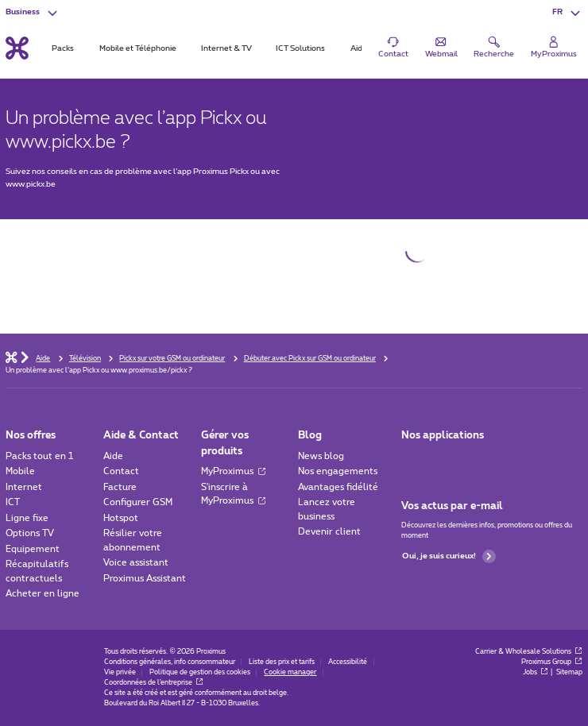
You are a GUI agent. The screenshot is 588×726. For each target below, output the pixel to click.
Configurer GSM (138, 502)
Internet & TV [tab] (226, 48)
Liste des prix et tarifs (282, 662)
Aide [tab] (359, 48)
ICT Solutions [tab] (300, 48)
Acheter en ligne (43, 594)
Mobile (20, 471)
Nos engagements (338, 471)
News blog (321, 456)
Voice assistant (136, 563)
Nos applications (443, 436)
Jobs (536, 672)
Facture (120, 487)
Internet (24, 487)
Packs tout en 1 (39, 456)
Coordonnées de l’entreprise (154, 683)
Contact (121, 471)
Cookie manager (290, 672)
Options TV (30, 533)
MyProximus (234, 471)
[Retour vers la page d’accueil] (17, 48)
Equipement (33, 549)
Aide (113, 456)
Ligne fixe (27, 518)
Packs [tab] (63, 48)
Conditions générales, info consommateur (170, 662)
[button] (567, 12)
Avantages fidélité (338, 487)
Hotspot (121, 518)
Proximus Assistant (145, 579)
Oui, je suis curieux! (449, 556)
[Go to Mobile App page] (444, 460)
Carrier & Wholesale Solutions (529, 652)
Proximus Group (552, 662)
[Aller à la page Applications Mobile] (412, 460)
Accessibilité (348, 662)
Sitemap (569, 672)
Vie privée (120, 672)
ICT (13, 502)
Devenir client (329, 532)
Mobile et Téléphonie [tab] (138, 48)
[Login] (554, 48)
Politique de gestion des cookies (200, 672)
